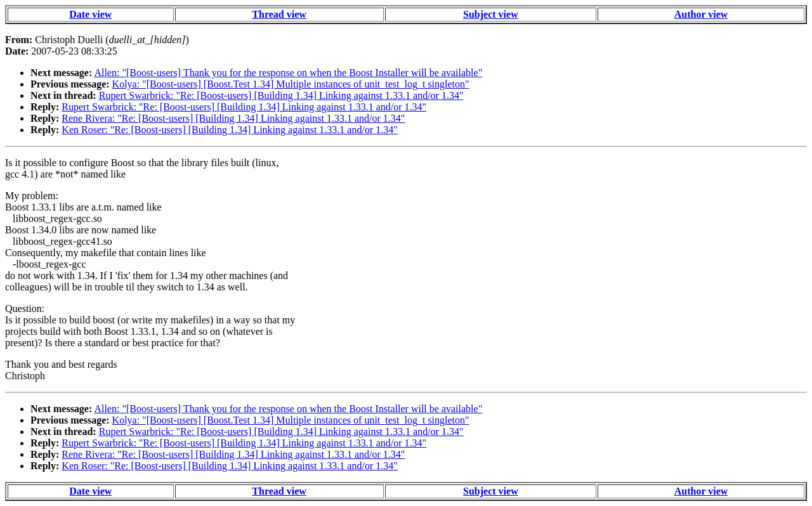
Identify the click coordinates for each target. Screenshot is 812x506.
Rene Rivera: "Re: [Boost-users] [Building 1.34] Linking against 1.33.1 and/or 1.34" (233, 118)
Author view (701, 14)
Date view (90, 14)
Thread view (279, 14)
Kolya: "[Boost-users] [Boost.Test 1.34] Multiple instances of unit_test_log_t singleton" (291, 84)
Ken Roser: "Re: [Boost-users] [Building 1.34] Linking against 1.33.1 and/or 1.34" (229, 130)
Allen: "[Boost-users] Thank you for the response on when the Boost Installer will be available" (288, 73)
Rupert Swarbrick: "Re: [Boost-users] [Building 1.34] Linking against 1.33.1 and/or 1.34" (281, 95)
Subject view (491, 14)
